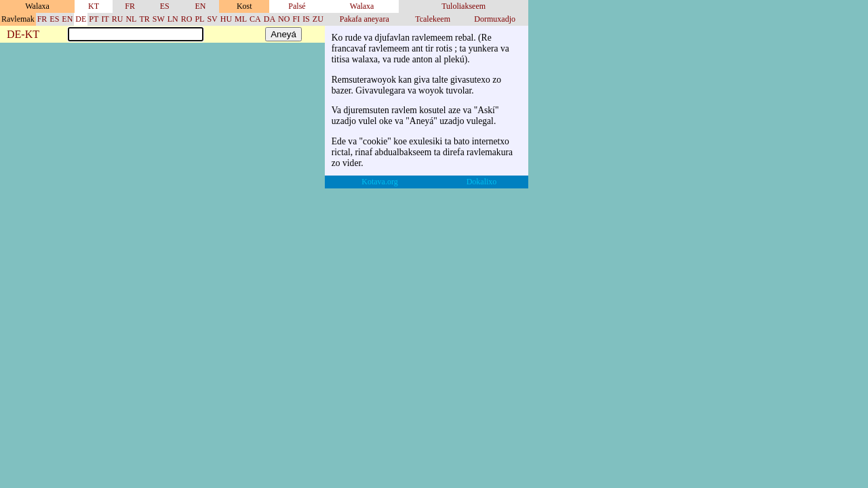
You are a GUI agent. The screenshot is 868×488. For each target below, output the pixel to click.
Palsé (297, 6)
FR (130, 6)
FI (296, 19)
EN (200, 6)
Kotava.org (379, 182)
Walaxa (362, 6)
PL (199, 19)
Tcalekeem (433, 19)
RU (118, 19)
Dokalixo (482, 182)
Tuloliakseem (463, 6)
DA (270, 19)
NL (131, 19)
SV (212, 19)
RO (187, 19)
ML (241, 19)
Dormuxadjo (495, 19)
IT (105, 19)
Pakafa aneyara (364, 19)
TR (144, 19)
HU (226, 19)
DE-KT (23, 35)
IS (306, 19)
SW (159, 19)
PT (94, 19)
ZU (318, 19)
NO (284, 19)
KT (94, 6)
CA (255, 19)
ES (165, 6)
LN (173, 19)
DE (81, 19)
